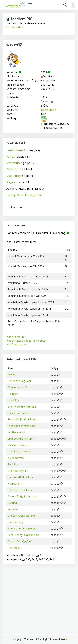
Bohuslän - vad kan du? (21, 490)
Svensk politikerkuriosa (22, 407)
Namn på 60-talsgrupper (23, 529)
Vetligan (11, 157)
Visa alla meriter (16, 337)
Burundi (12, 503)
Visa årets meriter (17, 345)
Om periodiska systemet (22, 516)
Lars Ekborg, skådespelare (24, 535)
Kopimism (14, 509)
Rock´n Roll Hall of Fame (22, 419)
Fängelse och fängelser (21, 426)
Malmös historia (17, 445)
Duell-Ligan (13, 169)
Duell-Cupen (14, 176)
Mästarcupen (14, 163)
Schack (12, 375)
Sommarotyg (15, 522)
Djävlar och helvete (19, 413)
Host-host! (14, 548)
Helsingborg (49, 110)
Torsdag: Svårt (33, 195)
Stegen (11, 182)
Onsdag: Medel (15, 195)
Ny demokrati (16, 458)
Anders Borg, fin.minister (23, 496)
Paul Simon (14, 464)
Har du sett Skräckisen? (22, 477)
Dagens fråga (15, 150)
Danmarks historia (19, 452)
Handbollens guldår (19, 381)
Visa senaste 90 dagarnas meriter (26, 341)
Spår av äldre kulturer (21, 439)
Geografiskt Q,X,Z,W (20, 541)
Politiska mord (16, 432)
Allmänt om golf (17, 387)
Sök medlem (15, 27)
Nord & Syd (14, 400)
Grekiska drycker (18, 471)
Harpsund (14, 484)
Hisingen (13, 394)
